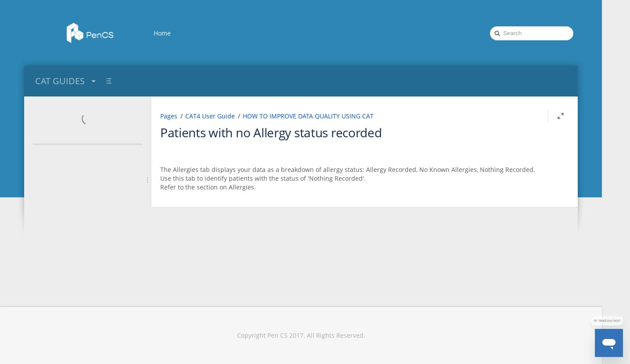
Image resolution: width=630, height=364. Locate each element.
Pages (169, 116)
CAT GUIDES (67, 81)
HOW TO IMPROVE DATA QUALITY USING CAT (308, 116)
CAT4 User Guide (210, 116)
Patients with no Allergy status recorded (271, 132)
